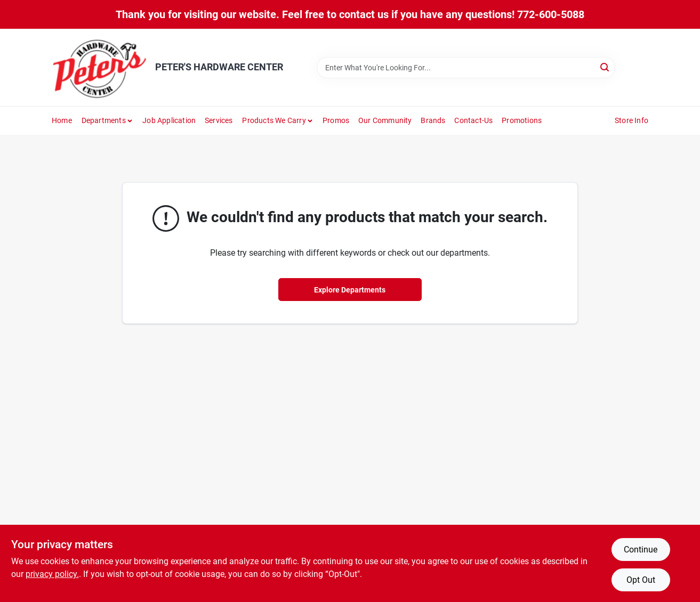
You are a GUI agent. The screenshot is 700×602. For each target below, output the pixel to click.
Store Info (631, 120)
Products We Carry (274, 120)
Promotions (522, 120)
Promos (336, 120)
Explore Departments (350, 290)
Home (62, 120)
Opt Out (641, 580)
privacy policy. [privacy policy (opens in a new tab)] (52, 574)
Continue (641, 550)
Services (219, 120)
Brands (433, 120)
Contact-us (473, 120)
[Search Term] (466, 68)
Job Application (169, 120)
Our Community (385, 120)
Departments (104, 120)
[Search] (605, 67)
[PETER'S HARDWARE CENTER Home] (100, 67)
